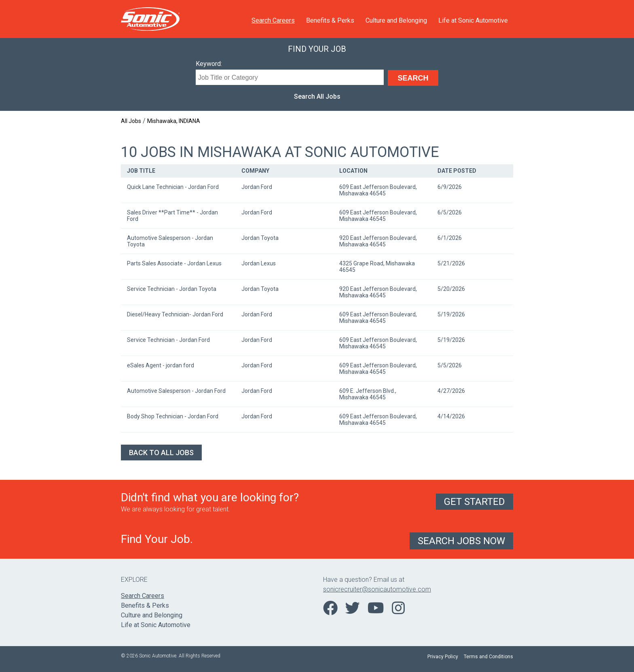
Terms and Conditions (488, 657)
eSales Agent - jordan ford (161, 365)
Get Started (474, 502)
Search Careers (273, 20)
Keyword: (209, 64)
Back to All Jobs (161, 453)
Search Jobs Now (461, 541)
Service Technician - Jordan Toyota (172, 289)
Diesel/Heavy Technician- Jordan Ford (175, 314)
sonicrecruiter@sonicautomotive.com (377, 589)
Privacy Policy (443, 657)
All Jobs (131, 121)
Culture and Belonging (396, 20)
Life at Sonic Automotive (473, 20)
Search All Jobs (317, 96)
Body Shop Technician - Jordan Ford (173, 416)
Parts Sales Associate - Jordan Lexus (174, 263)
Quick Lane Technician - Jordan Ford (173, 187)
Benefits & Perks (330, 20)
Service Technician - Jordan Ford (168, 340)
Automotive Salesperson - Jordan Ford (176, 391)
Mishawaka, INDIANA (174, 121)
